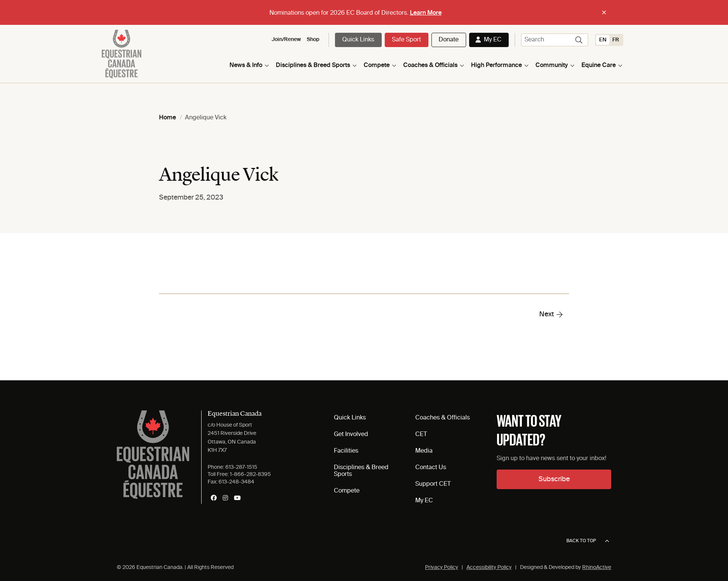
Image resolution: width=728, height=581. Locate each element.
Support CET (433, 484)
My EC (493, 40)
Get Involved (351, 435)
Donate (449, 40)
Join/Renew (286, 40)
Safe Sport (406, 40)
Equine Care (599, 66)
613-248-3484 (236, 482)
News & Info (246, 66)
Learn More (426, 13)
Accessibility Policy (489, 567)
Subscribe (554, 479)
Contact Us (431, 468)
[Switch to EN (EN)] (603, 40)
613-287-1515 (241, 467)
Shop (313, 40)
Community (552, 66)
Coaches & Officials (430, 66)
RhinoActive (597, 567)
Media (424, 451)
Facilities (346, 451)
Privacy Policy (442, 567)
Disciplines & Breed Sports (313, 66)
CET (421, 435)
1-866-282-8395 (250, 474)
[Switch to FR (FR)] (616, 40)
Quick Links (358, 40)
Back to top (588, 541)
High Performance (496, 66)
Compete (377, 66)
